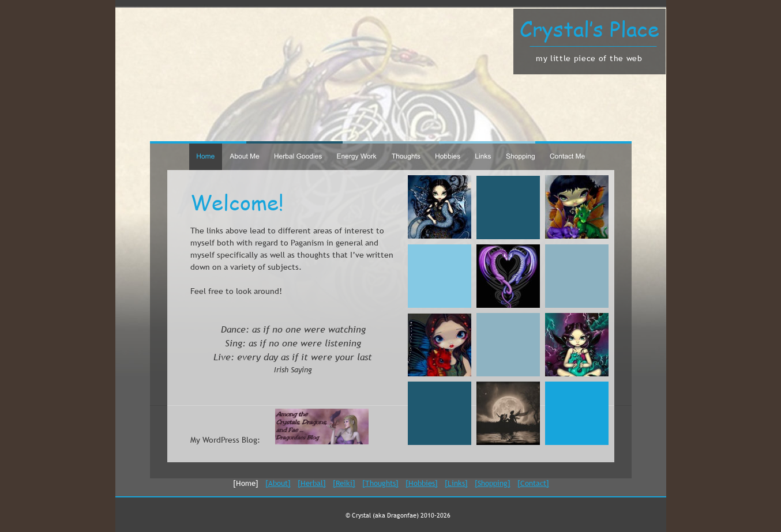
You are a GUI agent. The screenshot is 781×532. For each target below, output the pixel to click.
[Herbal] (312, 483)
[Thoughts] (380, 483)
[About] (278, 483)
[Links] (456, 483)
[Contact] (533, 483)
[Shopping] (493, 483)
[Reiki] (344, 483)
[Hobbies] (422, 483)
